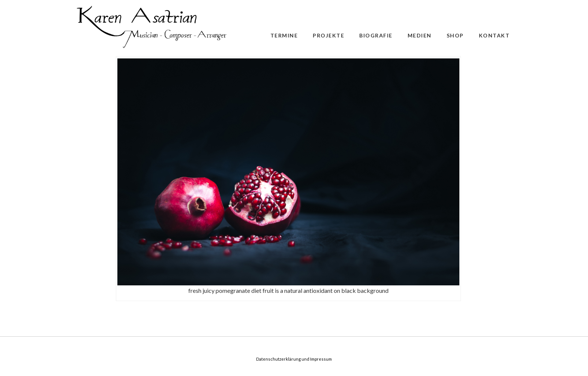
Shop (455, 35)
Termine (284, 35)
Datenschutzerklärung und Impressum (294, 359)
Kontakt (494, 35)
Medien (420, 35)
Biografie (376, 35)
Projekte (328, 35)
